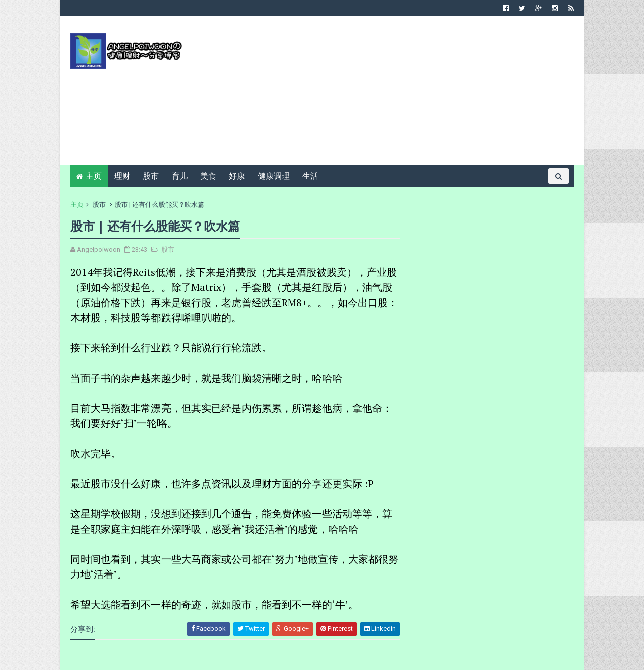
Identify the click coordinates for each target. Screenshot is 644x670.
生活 (310, 176)
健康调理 (274, 176)
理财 (122, 176)
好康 (237, 176)
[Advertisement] (390, 94)
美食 (208, 176)
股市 (151, 176)
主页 (94, 176)
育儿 (180, 176)
